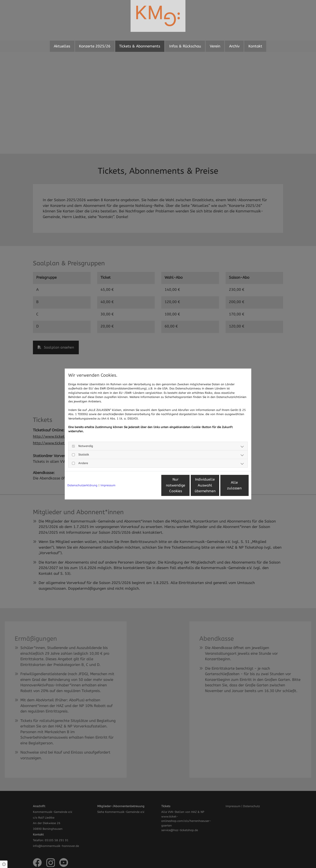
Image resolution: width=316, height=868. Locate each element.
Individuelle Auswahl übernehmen (187, 485)
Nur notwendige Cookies (145, 485)
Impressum (108, 485)
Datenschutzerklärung (82, 485)
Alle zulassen (228, 485)
